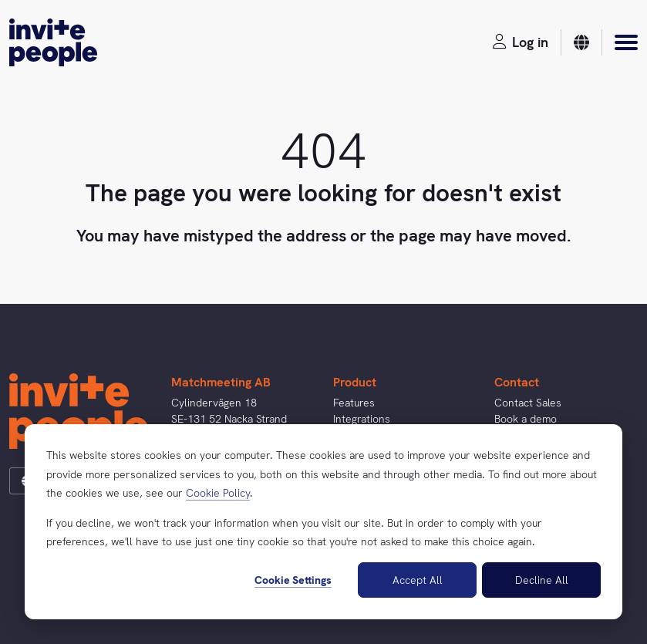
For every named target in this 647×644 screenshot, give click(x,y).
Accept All (418, 580)
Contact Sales (528, 403)
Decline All (542, 580)
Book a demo (526, 419)
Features (354, 403)
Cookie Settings (293, 580)
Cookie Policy (218, 493)
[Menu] (626, 42)
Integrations (362, 419)
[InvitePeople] (53, 42)
